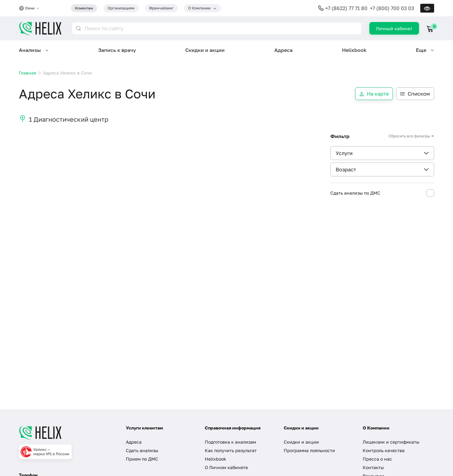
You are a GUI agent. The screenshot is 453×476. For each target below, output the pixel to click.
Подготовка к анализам (230, 442)
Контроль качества (384, 450)
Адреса (283, 50)
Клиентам (84, 8)
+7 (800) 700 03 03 (392, 8)
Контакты (373, 467)
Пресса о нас (377, 459)
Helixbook (354, 50)
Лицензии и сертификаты (391, 442)
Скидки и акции (205, 50)
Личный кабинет (394, 28)
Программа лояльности (309, 450)
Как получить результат (231, 450)
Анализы (30, 50)
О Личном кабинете (226, 467)
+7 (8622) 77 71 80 (346, 8)
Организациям (121, 8)
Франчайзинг (161, 8)
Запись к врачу (117, 50)
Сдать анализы (142, 450)
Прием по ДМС (142, 459)
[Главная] (66, 433)
